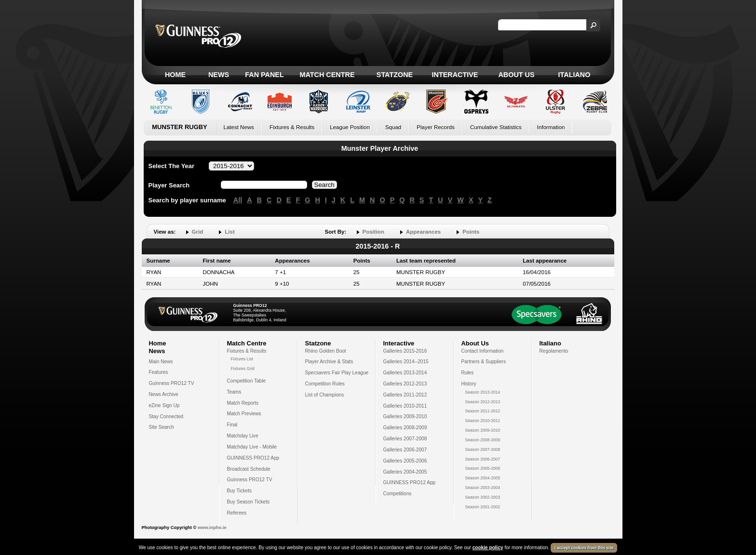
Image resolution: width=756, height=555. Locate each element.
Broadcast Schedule (249, 469)
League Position (350, 127)
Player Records (436, 127)
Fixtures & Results (292, 127)
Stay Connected (166, 416)
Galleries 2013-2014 (405, 373)
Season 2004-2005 (483, 478)
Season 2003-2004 (483, 488)
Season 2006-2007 (483, 459)
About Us (516, 75)
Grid (198, 232)
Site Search (162, 427)
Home (175, 75)
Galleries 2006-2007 (405, 450)
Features (159, 372)
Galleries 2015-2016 (405, 351)
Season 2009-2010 (483, 430)
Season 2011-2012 (483, 411)
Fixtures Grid (243, 369)
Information (551, 127)
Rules (468, 373)
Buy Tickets (240, 491)
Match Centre (327, 75)
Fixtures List (242, 359)
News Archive (164, 394)
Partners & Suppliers (484, 362)
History (469, 384)
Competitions (398, 494)
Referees (237, 513)
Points (471, 232)
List (229, 232)
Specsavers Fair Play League (337, 373)
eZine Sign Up (164, 405)
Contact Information (483, 351)
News (219, 75)
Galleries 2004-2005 (405, 472)
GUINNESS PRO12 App (253, 458)
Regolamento (554, 351)
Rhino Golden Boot (326, 351)
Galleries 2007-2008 (405, 439)
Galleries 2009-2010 (405, 416)
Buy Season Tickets (249, 502)
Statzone (395, 75)
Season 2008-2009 (483, 440)
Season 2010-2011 (483, 421)
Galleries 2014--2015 (406, 362)
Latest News (239, 127)
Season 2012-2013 (483, 402)
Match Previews (244, 414)
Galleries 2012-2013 (405, 384)
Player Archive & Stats (329, 362)
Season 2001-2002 (483, 507)
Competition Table (247, 381)
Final (232, 425)
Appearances (423, 232)
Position (373, 232)
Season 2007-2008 (483, 449)
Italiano (574, 75)
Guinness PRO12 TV (172, 383)
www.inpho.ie (212, 528)
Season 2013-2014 (483, 392)
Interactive (455, 75)
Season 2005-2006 (483, 468)
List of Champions (325, 395)
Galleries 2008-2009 (405, 428)
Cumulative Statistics (496, 127)
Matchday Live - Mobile (252, 447)
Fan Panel (264, 75)
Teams (234, 392)
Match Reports (243, 403)
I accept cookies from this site (584, 548)
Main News (161, 362)
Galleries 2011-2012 (405, 395)
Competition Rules (325, 384)
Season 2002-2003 (483, 497)
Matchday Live (243, 436)
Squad (393, 127)
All (238, 200)
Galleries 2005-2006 (405, 461)
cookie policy (488, 548)
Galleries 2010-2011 (405, 406)
